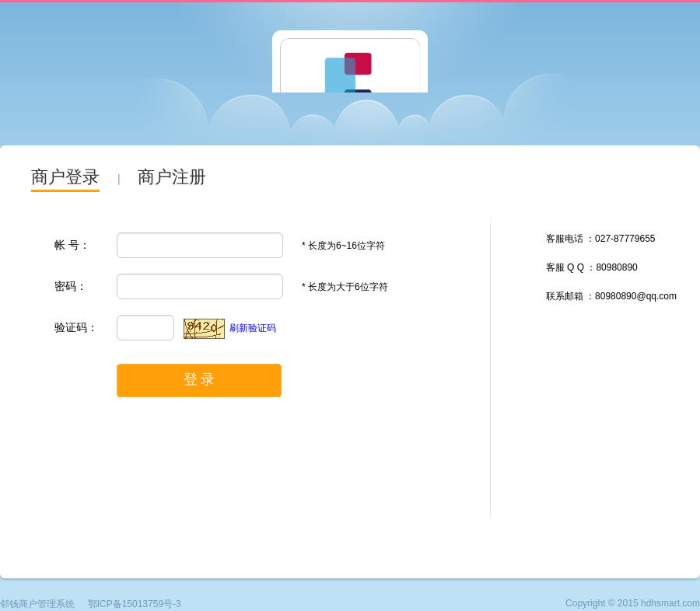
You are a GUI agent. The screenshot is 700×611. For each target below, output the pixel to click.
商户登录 (65, 177)
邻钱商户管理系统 (37, 604)
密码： (71, 286)
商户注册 (172, 177)
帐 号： (72, 245)
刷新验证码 (253, 328)
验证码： (76, 327)
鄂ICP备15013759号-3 (135, 604)
